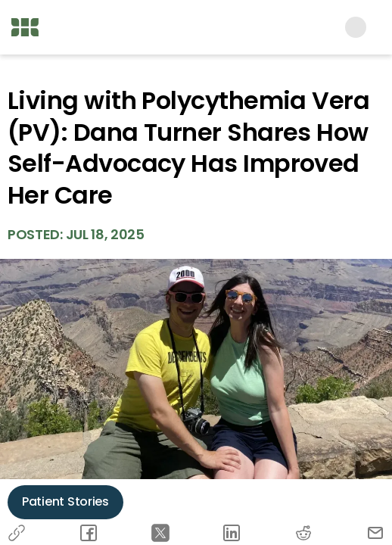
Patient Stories (65, 501)
